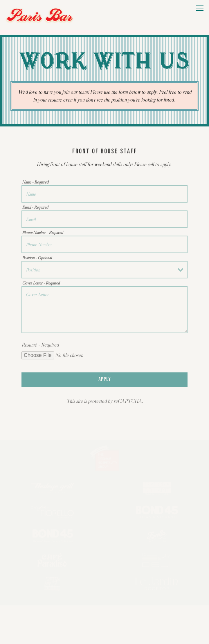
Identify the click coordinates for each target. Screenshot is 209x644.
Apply (105, 382)
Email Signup (105, 632)
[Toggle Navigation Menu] (200, 8)
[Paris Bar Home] (40, 15)
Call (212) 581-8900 (105, 615)
